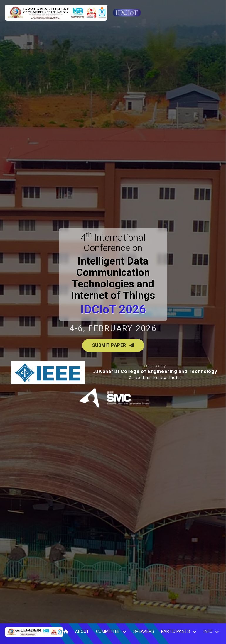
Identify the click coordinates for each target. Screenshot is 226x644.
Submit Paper (113, 345)
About (82, 632)
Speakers (144, 632)
